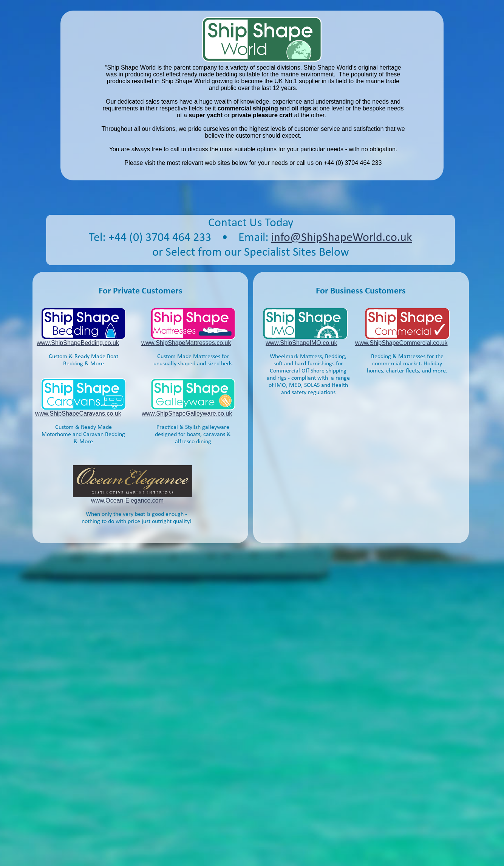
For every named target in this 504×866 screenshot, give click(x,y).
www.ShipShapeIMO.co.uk (301, 343)
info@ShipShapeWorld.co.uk (342, 238)
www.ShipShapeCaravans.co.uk (78, 414)
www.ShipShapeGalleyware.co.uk (187, 414)
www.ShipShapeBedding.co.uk (78, 343)
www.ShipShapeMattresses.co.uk (186, 343)
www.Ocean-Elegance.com (127, 501)
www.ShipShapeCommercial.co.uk (401, 343)
